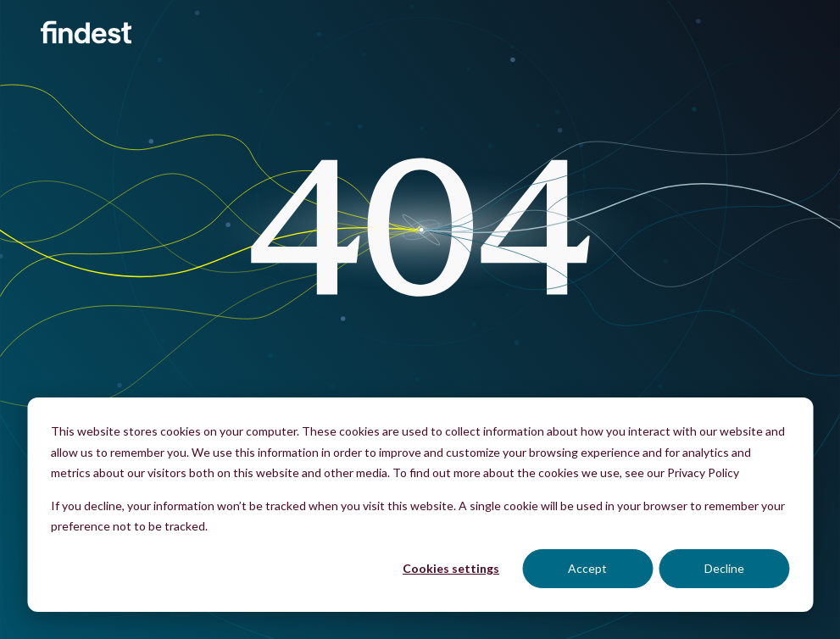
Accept (587, 568)
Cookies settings (451, 568)
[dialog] (420, 505)
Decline (724, 568)
